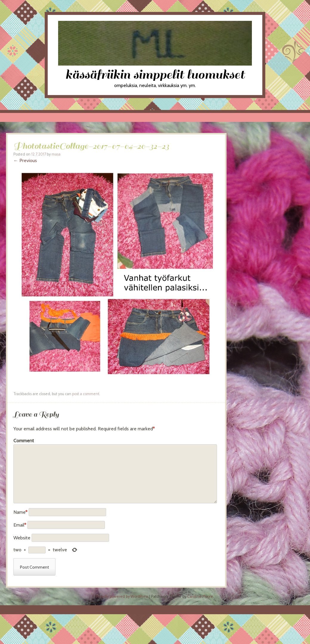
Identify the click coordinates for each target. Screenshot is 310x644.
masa (56, 154)
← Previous (25, 160)
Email (20, 525)
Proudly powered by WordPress (122, 596)
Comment (24, 441)
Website (22, 538)
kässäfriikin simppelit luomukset (155, 75)
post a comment (86, 394)
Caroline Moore (200, 596)
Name (20, 512)
